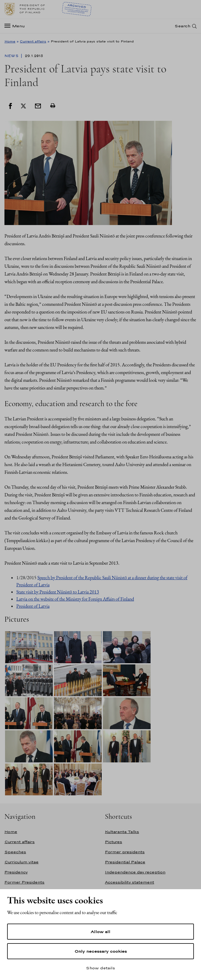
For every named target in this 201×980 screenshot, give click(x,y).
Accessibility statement (130, 882)
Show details (100, 968)
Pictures (114, 842)
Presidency (16, 872)
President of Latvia (33, 606)
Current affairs (33, 41)
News (12, 56)
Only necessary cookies (101, 951)
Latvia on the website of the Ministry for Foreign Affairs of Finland (75, 599)
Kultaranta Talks (122, 832)
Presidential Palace (125, 862)
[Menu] (16, 26)
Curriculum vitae (21, 862)
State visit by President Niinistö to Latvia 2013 (58, 592)
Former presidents (125, 852)
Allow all (100, 932)
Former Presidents (24, 882)
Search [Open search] (182, 26)
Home (10, 41)
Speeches (15, 852)
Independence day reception (135, 872)
